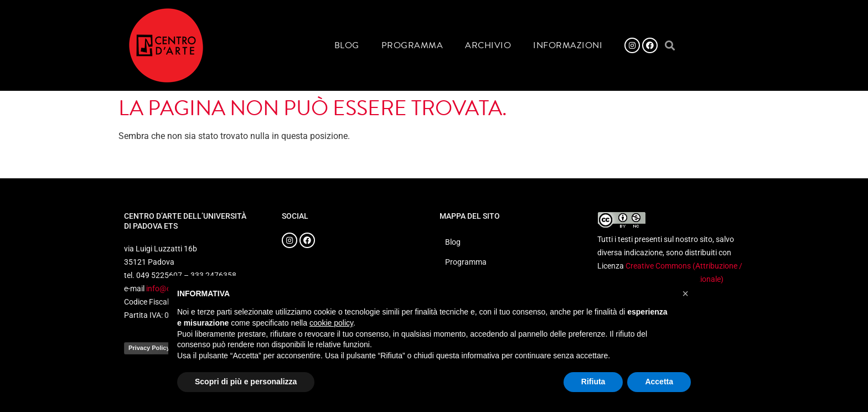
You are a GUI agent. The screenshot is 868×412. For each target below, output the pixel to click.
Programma (412, 45)
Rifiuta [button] (593, 382)
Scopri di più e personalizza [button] (246, 382)
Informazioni (568, 45)
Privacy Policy (149, 348)
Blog (347, 45)
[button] (670, 46)
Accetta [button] (659, 382)
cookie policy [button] (331, 323)
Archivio (488, 45)
